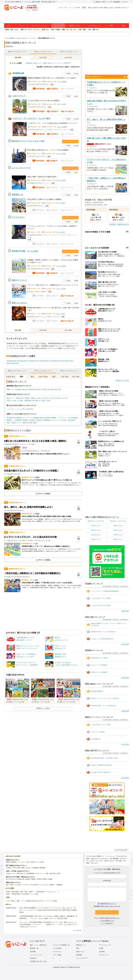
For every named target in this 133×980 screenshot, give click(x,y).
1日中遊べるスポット (122, 8)
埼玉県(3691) (45, 361)
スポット (10, 26)
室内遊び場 (11, 418)
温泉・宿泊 (46, 401)
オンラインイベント (39, 26)
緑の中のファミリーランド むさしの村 (28, 141)
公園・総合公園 (69, 420)
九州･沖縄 (75, 377)
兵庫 (74, 30)
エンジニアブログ (82, 958)
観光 (35, 423)
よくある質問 (57, 948)
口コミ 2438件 (62, 127)
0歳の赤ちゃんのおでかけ (96, 521)
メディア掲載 (57, 955)
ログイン (125, 2)
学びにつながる (50, 398)
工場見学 (39, 420)
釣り (28, 862)
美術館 (45, 879)
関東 (22, 30)
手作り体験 (16, 868)
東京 (26, 30)
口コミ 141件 (61, 154)
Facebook (33, 958)
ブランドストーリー (105, 945)
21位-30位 (68, 57)
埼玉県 (38, 390)
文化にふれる (62, 398)
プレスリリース (104, 955)
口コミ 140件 (62, 104)
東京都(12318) (67, 361)
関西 (64, 30)
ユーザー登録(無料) (114, 2)
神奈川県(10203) (13, 363)
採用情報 (79, 955)
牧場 (42, 418)
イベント (21, 26)
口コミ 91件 (61, 203)
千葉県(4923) (56, 361)
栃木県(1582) (22, 361)
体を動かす (36, 401)
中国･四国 (65, 377)
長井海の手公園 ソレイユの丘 (25, 251)
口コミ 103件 (61, 180)
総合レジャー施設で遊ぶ (43, 63)
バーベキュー (58, 63)
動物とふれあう (109, 8)
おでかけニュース (95, 26)
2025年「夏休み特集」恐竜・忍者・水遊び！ (20, 892)
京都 (71, 30)
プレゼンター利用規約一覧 (61, 945)
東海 (44, 30)
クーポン (70, 141)
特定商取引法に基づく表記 (38, 961)
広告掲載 (33, 952)
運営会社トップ (81, 945)
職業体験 (42, 868)
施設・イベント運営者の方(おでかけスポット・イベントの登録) (37, 901)
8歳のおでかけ (96, 539)
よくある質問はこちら (107, 921)
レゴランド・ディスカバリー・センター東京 (31, 118)
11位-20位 (43, 57)
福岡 (97, 30)
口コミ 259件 (62, 82)
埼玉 (38, 30)
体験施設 (47, 420)
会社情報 (102, 952)
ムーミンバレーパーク (21, 168)
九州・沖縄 (92, 30)
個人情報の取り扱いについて (107, 904)
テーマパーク (27, 418)
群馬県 (31, 390)
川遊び (59, 873)
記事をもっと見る (43, 708)
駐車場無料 (30, 873)
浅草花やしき (17, 195)
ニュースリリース (36, 955)
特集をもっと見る (122, 380)
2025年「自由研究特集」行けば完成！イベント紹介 (22, 894)
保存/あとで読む (100, 2)
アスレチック (57, 420)
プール (38, 862)
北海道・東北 (9, 30)
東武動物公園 (18, 73)
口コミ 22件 (61, 314)
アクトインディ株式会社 (100, 941)
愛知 (47, 30)
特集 (123, 26)
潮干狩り (68, 63)
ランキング (58, 26)
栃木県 (25, 390)
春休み (90, 8)
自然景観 (74, 418)
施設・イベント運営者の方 (38, 945)
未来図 (101, 948)
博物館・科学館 (28, 420)
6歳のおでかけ (96, 535)
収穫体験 (35, 868)
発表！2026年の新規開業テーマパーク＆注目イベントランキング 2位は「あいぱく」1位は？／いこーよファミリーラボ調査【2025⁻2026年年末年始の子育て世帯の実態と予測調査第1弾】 (48, 910)
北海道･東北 (11, 377)
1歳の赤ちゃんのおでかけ (118, 521)
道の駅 (30, 423)
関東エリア (11, 390)
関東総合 (29, 63)
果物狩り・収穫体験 (14, 420)
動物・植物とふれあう (34, 398)
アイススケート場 (27, 885)
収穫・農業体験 (25, 401)
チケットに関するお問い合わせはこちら (107, 918)
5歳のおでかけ (118, 530)
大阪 (67, 30)
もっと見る (76, 930)
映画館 (28, 879)
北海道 (16, 30)
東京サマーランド (19, 280)
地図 (52, 84)
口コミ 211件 (61, 289)
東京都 (50, 390)
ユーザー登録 (10, 901)
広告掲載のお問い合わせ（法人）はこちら (107, 906)
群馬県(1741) (33, 361)
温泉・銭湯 (11, 423)
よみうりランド (19, 96)
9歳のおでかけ (118, 539)
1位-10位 (18, 57)
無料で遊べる (21, 873)
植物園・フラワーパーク (60, 418)
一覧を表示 (125, 611)
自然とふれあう (12, 401)
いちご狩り (22, 409)
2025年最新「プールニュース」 (47, 892)
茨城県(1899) (11, 361)
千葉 (34, 30)
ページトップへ (121, 850)
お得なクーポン (11, 873)
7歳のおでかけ (118, 535)
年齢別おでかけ (75, 26)
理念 (78, 948)
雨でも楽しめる (11, 879)
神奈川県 (57, 390)
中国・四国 (82, 30)
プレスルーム (57, 952)
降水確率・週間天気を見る (119, 224)
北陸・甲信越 (55, 30)
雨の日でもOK (98, 8)
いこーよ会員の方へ (107, 923)
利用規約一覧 (34, 948)
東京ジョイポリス (19, 303)
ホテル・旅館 (21, 423)
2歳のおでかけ (96, 526)
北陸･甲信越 (43, 377)
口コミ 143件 (61, 266)
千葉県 (44, 390)
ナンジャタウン (18, 217)
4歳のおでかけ (96, 530)
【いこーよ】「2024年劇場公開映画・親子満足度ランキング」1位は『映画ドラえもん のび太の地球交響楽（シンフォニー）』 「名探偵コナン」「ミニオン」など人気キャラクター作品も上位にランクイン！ (48, 925)
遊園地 (19, 418)
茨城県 (19, 390)
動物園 (36, 418)
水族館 (47, 418)
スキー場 (17, 885)
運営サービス (80, 952)
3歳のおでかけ (118, 526)
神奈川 (30, 30)
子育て (112, 26)
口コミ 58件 (61, 232)
